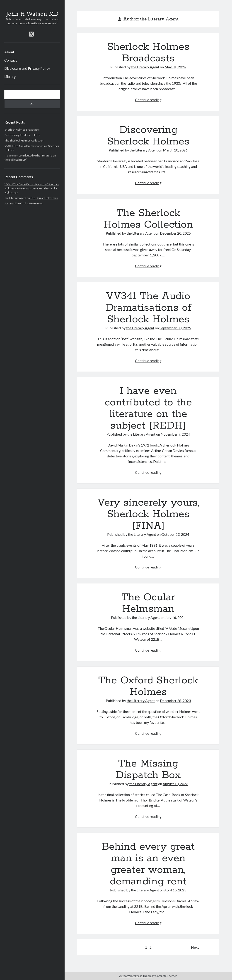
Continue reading (148, 100)
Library (10, 76)
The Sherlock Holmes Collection (24, 140)
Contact (11, 60)
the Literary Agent (145, 67)
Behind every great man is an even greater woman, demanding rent (148, 864)
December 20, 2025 (175, 233)
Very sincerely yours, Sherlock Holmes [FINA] (148, 514)
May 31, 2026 (175, 67)
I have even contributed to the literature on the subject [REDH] (148, 408)
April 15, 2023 (175, 890)
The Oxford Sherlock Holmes (148, 686)
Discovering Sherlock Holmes (22, 135)
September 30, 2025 (175, 328)
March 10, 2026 (175, 150)
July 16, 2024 (175, 617)
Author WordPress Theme (135, 976)
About (9, 52)
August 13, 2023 (175, 784)
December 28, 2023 (175, 701)
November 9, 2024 (175, 434)
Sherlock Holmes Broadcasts (22, 130)
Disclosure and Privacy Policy (27, 68)
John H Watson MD (32, 14)
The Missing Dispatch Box (148, 769)
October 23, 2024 (175, 534)
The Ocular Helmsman (44, 198)
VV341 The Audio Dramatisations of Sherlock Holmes (148, 308)
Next (195, 947)
